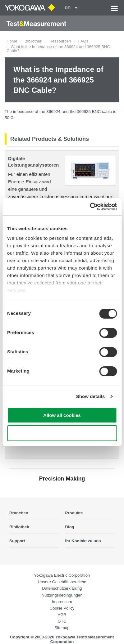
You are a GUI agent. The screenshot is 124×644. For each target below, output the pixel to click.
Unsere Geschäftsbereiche (62, 582)
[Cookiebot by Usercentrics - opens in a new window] (90, 207)
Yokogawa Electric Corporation (62, 575)
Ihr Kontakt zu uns (83, 541)
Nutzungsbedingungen (62, 595)
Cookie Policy (62, 608)
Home (12, 41)
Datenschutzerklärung (62, 588)
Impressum (62, 602)
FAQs (83, 41)
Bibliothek (33, 41)
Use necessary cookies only (62, 433)
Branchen (19, 513)
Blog (70, 527)
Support (17, 541)
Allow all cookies (62, 415)
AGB (62, 615)
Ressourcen (60, 41)
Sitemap (62, 628)
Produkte (74, 513)
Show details (91, 396)
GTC (62, 621)
